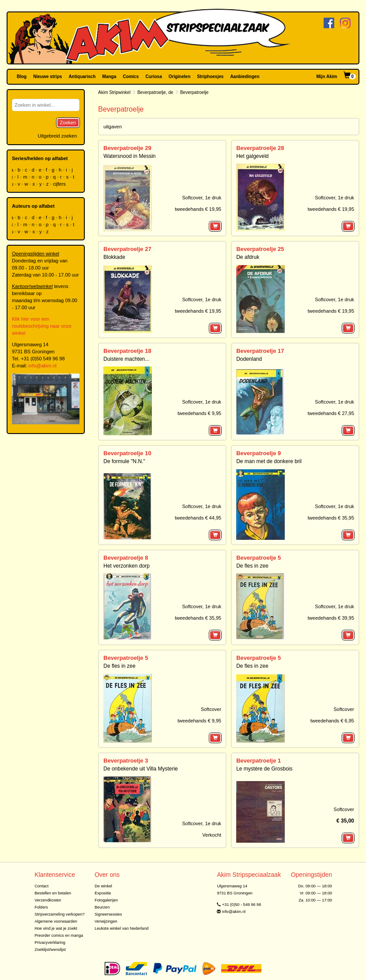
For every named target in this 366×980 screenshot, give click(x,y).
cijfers (60, 184)
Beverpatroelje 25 (260, 249)
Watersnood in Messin (129, 156)
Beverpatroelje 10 (127, 453)
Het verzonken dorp (126, 566)
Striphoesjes (210, 77)
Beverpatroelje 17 (260, 351)
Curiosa (153, 77)
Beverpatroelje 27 (127, 249)
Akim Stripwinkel (114, 92)
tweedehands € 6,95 (332, 721)
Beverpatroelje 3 (126, 761)
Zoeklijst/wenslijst (50, 950)
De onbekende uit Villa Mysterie (141, 769)
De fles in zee (252, 566)
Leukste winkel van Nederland (121, 928)
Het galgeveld (252, 156)
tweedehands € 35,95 (331, 518)
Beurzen (102, 907)
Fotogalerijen (106, 900)
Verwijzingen (106, 921)
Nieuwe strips (47, 77)
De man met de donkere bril (269, 461)
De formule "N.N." (124, 461)
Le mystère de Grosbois (264, 769)
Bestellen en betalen (53, 893)
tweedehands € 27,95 (331, 413)
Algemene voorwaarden (56, 921)
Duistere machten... (126, 359)
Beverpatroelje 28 (260, 148)
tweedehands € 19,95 (198, 209)
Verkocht (212, 835)
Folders (41, 907)
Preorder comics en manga (59, 935)
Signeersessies (108, 914)
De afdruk (248, 257)
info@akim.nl (42, 366)
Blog (22, 77)
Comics (131, 77)
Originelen (179, 77)
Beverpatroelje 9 (258, 453)
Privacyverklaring (50, 943)
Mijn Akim (327, 77)
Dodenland (249, 359)
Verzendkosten (48, 900)
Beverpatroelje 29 (127, 148)
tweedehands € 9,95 (199, 413)
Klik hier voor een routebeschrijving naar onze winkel (42, 326)
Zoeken (68, 123)
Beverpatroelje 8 (126, 558)
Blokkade (114, 257)
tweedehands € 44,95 (198, 518)
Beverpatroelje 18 (127, 351)
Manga (109, 77)
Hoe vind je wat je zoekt (56, 928)
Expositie (103, 893)
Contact (42, 886)
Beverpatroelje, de (155, 92)
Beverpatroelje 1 (258, 761)
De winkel (103, 886)
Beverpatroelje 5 (258, 558)
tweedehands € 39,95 (331, 618)
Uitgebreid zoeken (58, 136)
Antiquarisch (82, 77)
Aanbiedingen (245, 77)
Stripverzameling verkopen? (60, 914)
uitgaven (113, 127)
